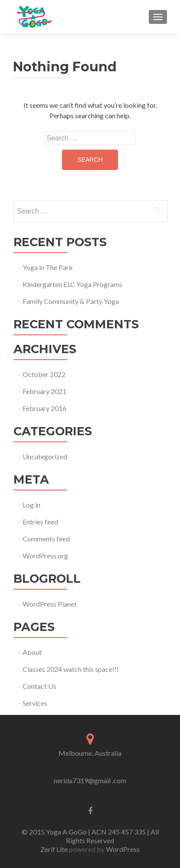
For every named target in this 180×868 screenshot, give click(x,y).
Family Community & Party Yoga (71, 301)
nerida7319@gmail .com (90, 780)
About (32, 652)
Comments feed (46, 539)
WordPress (122, 849)
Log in (31, 505)
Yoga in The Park (48, 267)
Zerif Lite (55, 849)
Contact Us (39, 686)
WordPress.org (45, 556)
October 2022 (44, 374)
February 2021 (44, 391)
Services (35, 703)
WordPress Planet (50, 604)
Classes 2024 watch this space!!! (71, 669)
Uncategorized (45, 456)
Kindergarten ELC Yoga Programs (72, 284)
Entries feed (40, 522)
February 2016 (44, 408)
